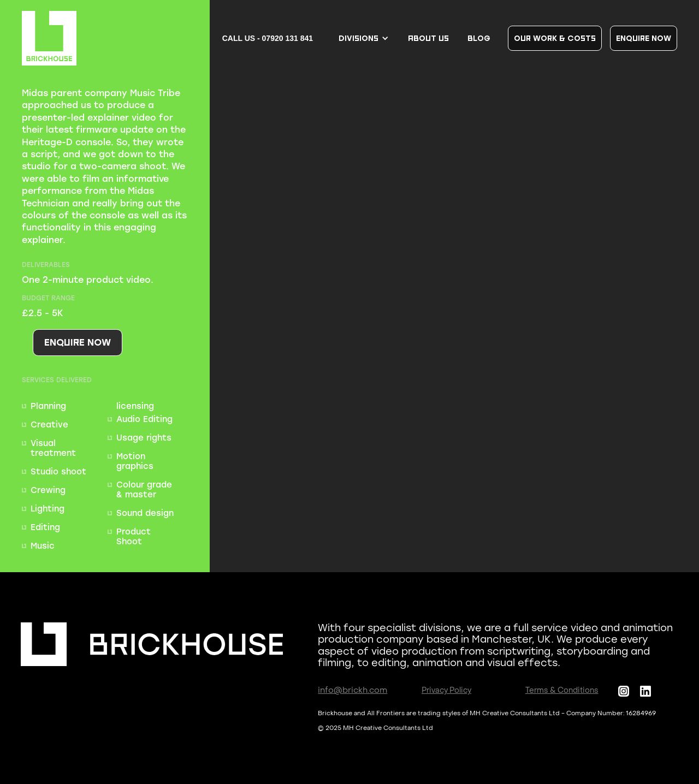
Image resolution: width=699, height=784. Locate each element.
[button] (364, 38)
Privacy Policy (446, 691)
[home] (49, 38)
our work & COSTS (555, 38)
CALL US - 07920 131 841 (268, 38)
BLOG (479, 38)
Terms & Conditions (562, 691)
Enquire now (644, 38)
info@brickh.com (353, 691)
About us (428, 38)
